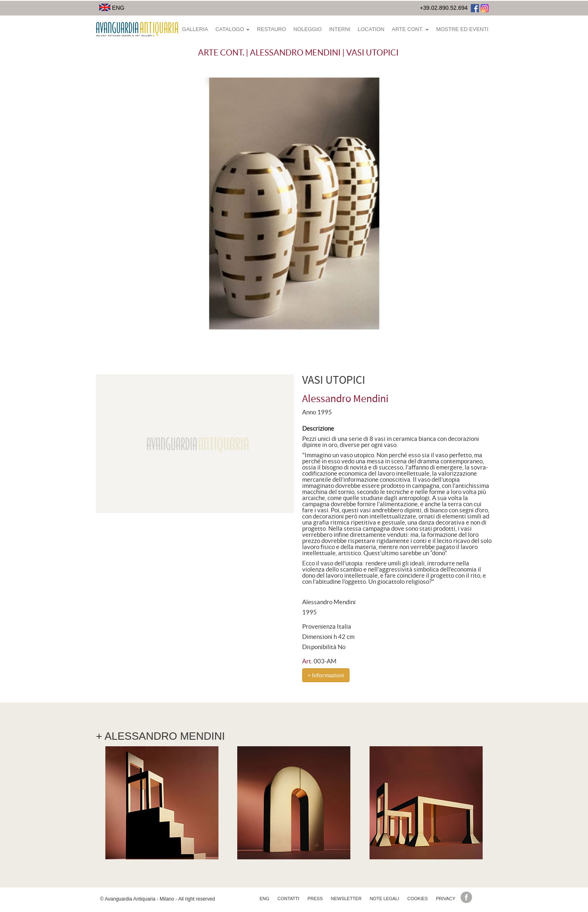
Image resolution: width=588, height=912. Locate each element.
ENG (112, 8)
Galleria (195, 29)
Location (371, 29)
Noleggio (308, 29)
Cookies (418, 899)
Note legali (384, 899)
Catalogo (232, 29)
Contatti (288, 899)
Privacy (446, 899)
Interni (340, 29)
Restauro (271, 29)
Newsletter (346, 899)
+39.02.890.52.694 (444, 8)
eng (265, 899)
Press (315, 899)
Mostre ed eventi (462, 29)
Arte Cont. (410, 29)
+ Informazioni (326, 675)
